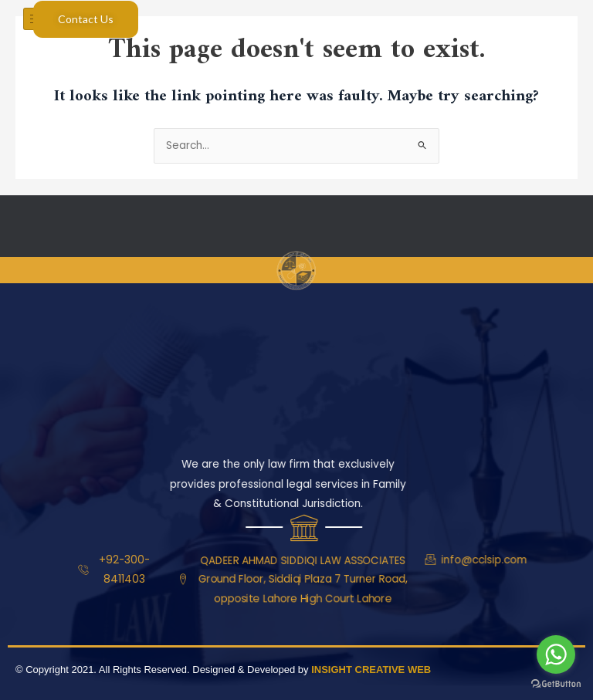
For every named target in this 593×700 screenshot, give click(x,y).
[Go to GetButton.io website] (556, 684)
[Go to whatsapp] (556, 654)
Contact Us (86, 19)
